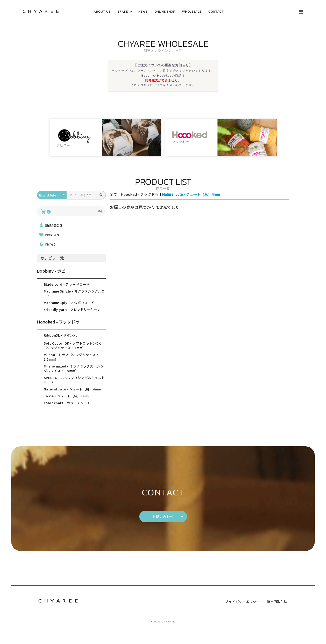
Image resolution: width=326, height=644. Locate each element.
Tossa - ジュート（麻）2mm (66, 396)
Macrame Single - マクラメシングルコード (74, 293)
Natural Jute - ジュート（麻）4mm (72, 389)
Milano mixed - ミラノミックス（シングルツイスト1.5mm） (74, 368)
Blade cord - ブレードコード (67, 284)
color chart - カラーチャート (67, 403)
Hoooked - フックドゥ (58, 322)
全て (113, 194)
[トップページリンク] (41, 12)
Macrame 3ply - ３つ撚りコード (69, 303)
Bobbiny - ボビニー (55, 271)
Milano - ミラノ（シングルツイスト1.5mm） (72, 357)
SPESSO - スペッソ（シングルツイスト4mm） (74, 380)
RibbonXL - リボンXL (61, 335)
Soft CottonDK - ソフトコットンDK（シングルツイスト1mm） (72, 345)
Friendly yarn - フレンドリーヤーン (72, 310)
